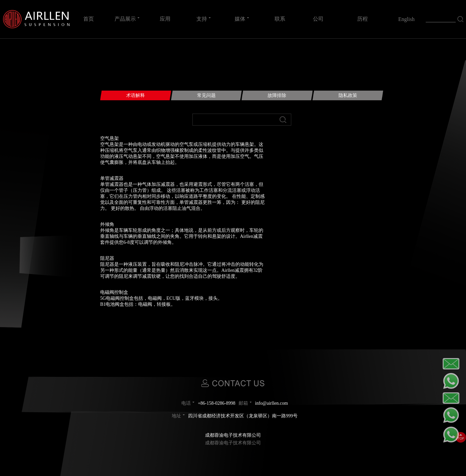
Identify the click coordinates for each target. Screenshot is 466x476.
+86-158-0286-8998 (217, 403)
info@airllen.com (271, 403)
